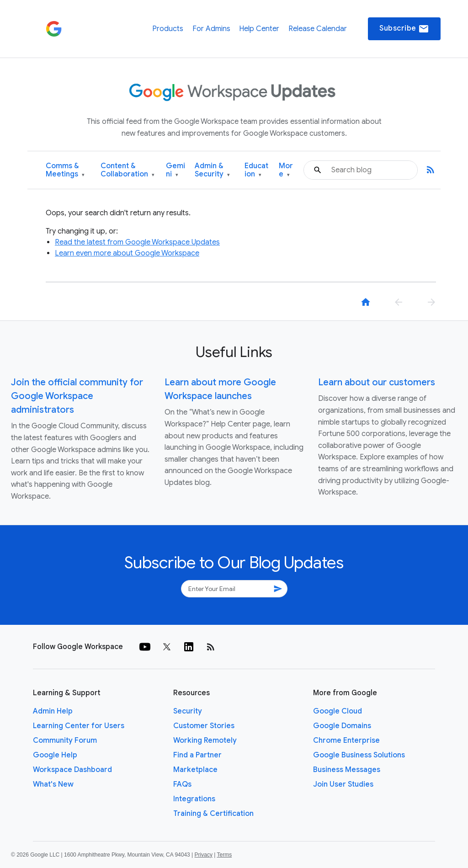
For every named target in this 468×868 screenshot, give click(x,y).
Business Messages (347, 770)
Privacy (204, 855)
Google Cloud (338, 711)
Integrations (194, 799)
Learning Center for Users (79, 726)
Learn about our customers (377, 382)
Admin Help (53, 711)
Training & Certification (213, 814)
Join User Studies (343, 784)
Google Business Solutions (359, 755)
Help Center (259, 29)
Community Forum (65, 740)
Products (168, 29)
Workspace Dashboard (72, 770)
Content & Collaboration (128, 170)
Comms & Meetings (65, 170)
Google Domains (342, 726)
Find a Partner (197, 755)
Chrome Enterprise (346, 740)
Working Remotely (205, 740)
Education (256, 170)
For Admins (211, 29)
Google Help (55, 755)
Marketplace (195, 770)
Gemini (175, 170)
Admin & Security (212, 170)
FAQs (182, 784)
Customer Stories (204, 726)
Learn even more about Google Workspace (127, 253)
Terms (224, 855)
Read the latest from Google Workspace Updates (137, 242)
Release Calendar (318, 29)
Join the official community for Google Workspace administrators (77, 396)
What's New (53, 784)
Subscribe (404, 29)
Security (188, 711)
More (286, 170)
